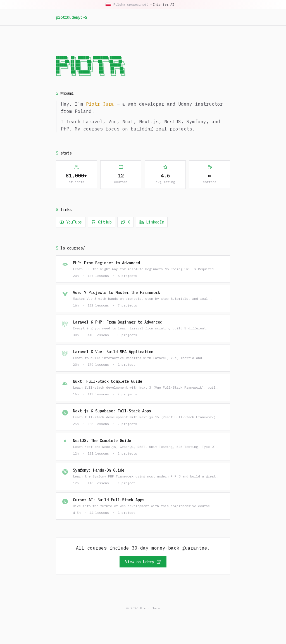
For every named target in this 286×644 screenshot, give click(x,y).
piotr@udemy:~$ (71, 17)
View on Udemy (143, 562)
